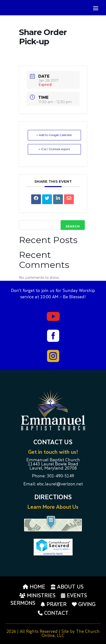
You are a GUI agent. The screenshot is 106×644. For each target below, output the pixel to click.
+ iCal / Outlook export (54, 149)
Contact (53, 613)
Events (74, 596)
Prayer (54, 604)
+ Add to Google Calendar (54, 135)
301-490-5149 (60, 476)
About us (67, 587)
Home (34, 587)
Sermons (23, 604)
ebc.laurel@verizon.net (60, 484)
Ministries (37, 596)
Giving (84, 604)
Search (73, 226)
